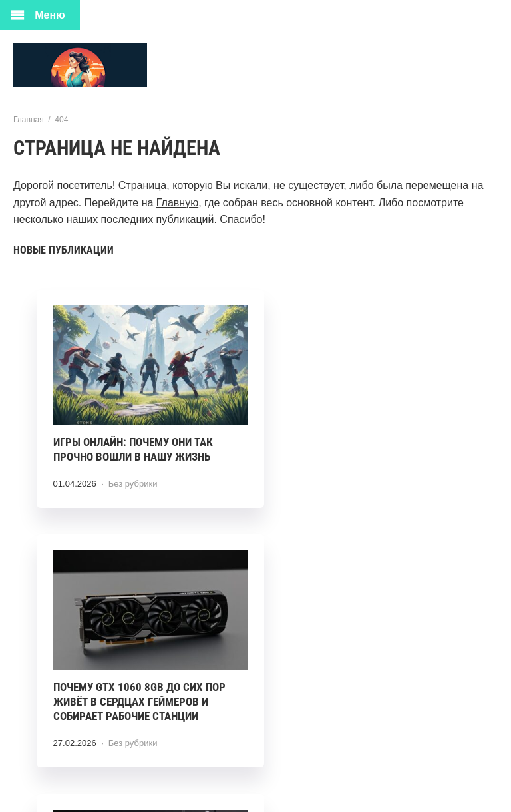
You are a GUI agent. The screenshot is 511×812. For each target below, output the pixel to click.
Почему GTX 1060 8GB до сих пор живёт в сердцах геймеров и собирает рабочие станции (367, 446)
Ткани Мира (113, 65)
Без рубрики (133, 473)
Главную (177, 203)
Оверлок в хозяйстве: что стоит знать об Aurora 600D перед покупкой (140, 695)
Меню (50, 15)
